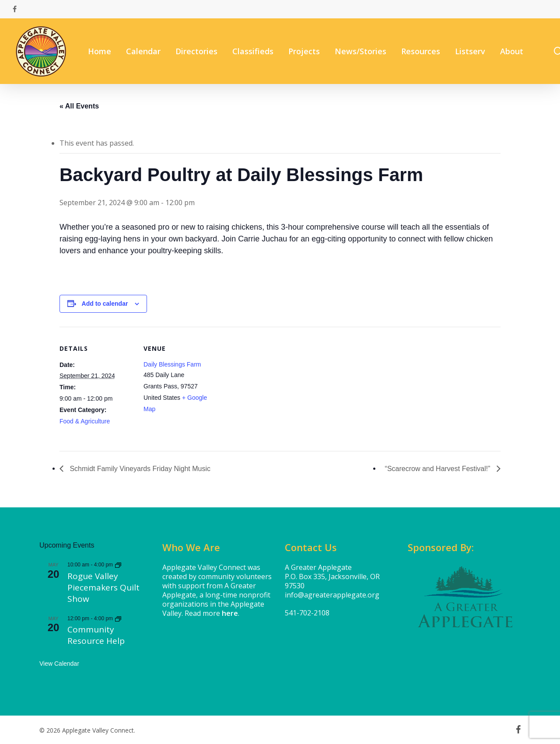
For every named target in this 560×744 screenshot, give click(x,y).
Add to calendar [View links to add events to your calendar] (105, 304)
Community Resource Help (96, 635)
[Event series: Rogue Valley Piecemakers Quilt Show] (118, 565)
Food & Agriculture (85, 421)
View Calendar (59, 664)
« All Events (79, 106)
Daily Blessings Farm (172, 364)
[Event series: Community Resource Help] (118, 618)
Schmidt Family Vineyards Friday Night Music (139, 469)
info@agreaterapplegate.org (332, 595)
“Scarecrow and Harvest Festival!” (439, 469)
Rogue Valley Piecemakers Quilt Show (103, 587)
